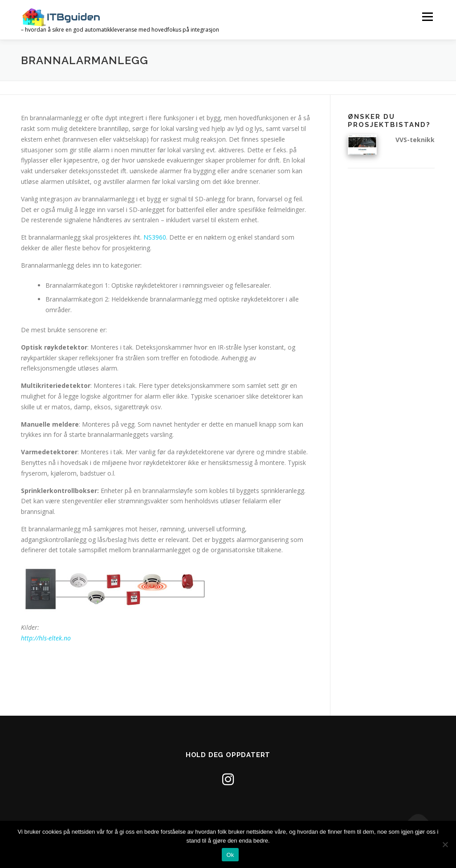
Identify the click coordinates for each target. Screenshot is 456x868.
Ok (230, 855)
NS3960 (155, 237)
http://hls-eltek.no (46, 638)
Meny (427, 17)
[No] (445, 844)
